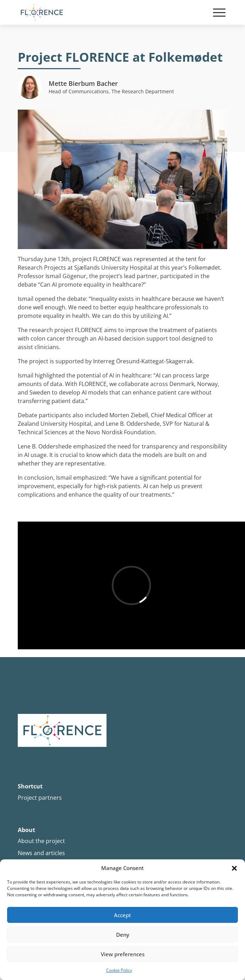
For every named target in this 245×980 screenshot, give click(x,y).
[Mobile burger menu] (219, 13)
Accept (123, 915)
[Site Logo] (42, 12)
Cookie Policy (119, 970)
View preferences (123, 954)
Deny (123, 935)
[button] (234, 868)
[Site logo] (123, 731)
